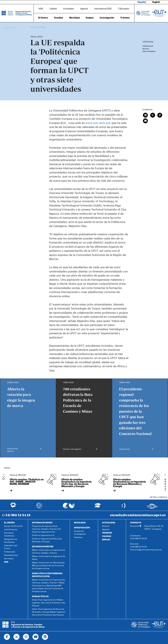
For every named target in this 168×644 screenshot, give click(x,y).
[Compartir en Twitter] (153, 115)
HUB (41, 9)
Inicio (33, 27)
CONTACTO (136, 523)
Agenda (84, 9)
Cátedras (78, 537)
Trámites (125, 18)
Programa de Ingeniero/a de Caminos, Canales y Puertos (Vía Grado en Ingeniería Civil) (46, 529)
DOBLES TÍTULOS (40, 596)
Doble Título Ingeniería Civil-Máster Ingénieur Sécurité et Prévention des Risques (49, 603)
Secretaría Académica (9, 534)
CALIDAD (107, 536)
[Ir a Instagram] (26, 637)
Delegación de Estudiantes (11, 540)
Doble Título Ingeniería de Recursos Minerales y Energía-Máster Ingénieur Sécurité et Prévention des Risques (49, 612)
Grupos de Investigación (80, 532)
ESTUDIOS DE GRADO (42, 523)
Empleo (90, 18)
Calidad (53, 9)
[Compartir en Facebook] (160, 115)
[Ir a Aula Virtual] (98, 507)
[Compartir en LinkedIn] (146, 115)
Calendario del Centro (11, 547)
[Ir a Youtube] (36, 637)
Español (142, 2)
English (156, 2)
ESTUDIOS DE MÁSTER (43, 546)
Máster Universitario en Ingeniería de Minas (49, 558)
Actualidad (68, 9)
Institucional (148, 46)
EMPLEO (106, 539)
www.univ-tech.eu (97, 123)
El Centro (43, 18)
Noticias (106, 526)
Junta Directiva (11, 529)
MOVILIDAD (80, 523)
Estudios (59, 18)
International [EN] (103, 9)
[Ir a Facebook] (7, 637)
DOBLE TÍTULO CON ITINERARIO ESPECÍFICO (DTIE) (47, 575)
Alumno (146, 49)
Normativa (9, 558)
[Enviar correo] (146, 120)
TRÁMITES (107, 533)
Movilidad (74, 18)
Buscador (124, 9)
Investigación (107, 18)
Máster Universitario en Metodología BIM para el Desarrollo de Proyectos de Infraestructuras (48, 565)
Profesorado (10, 552)
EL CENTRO (9, 523)
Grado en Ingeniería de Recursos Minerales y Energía (47, 540)
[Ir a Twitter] (17, 637)
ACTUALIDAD (109, 523)
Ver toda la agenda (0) (158, 497)
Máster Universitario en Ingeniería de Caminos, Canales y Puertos (49, 551)
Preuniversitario (149, 51)
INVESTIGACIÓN (82, 528)
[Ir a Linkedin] (45, 637)
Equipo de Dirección (13, 526)
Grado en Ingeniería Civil (43, 535)
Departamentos (11, 555)
